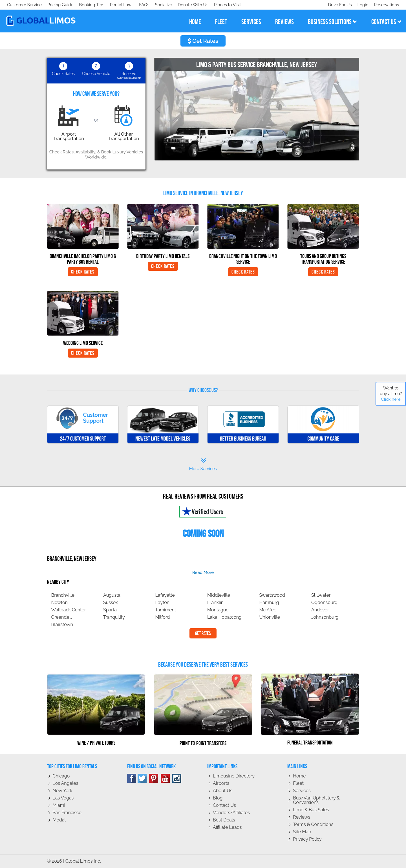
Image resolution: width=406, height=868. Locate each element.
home (195, 22)
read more (203, 572)
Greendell (62, 617)
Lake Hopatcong (224, 617)
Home (299, 776)
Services (302, 791)
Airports (221, 783)
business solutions (333, 22)
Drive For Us (337, 5)
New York (63, 791)
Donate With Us (88, 5)
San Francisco (67, 813)
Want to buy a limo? (391, 394)
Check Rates (83, 272)
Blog (218, 798)
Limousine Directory (234, 776)
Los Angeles (66, 783)
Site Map (302, 832)
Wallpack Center (69, 610)
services (251, 22)
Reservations (386, 5)
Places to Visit (123, 5)
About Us (223, 791)
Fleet (298, 783)
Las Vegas (63, 798)
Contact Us (224, 805)
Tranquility (114, 617)
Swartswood (272, 595)
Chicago (61, 776)
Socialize (57, 5)
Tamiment (166, 610)
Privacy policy (307, 839)
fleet (221, 22)
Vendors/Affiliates (231, 813)
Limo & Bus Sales (311, 810)
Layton (163, 602)
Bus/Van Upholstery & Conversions (316, 800)
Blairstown (62, 624)
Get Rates (203, 41)
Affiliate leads (227, 827)
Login (362, 5)
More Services (203, 464)
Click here (391, 399)
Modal (59, 820)
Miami (59, 805)
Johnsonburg (325, 617)
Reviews (302, 817)
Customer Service (24, 5)
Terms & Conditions (313, 824)
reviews (284, 22)
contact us (387, 22)
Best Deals (224, 820)
